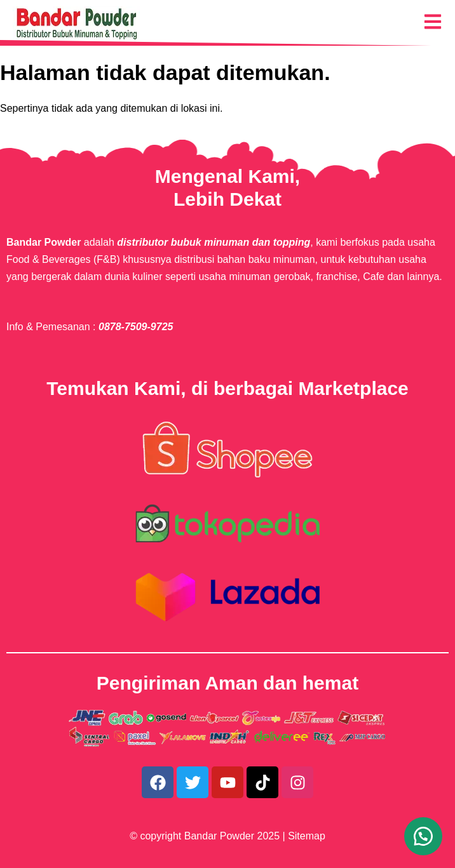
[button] (423, 836)
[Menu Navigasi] (433, 22)
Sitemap (307, 836)
